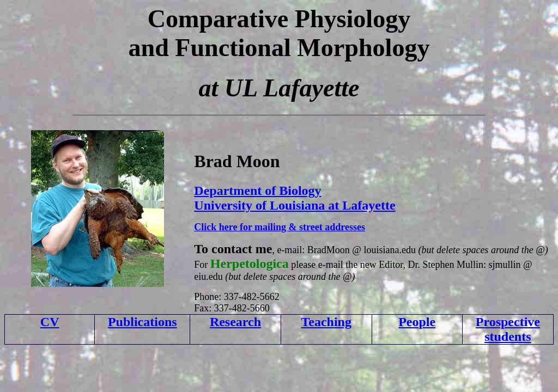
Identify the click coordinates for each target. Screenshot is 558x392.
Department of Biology (257, 191)
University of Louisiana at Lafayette (295, 205)
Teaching (326, 322)
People (417, 322)
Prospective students (508, 329)
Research (235, 322)
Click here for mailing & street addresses (280, 227)
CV (50, 322)
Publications (142, 322)
